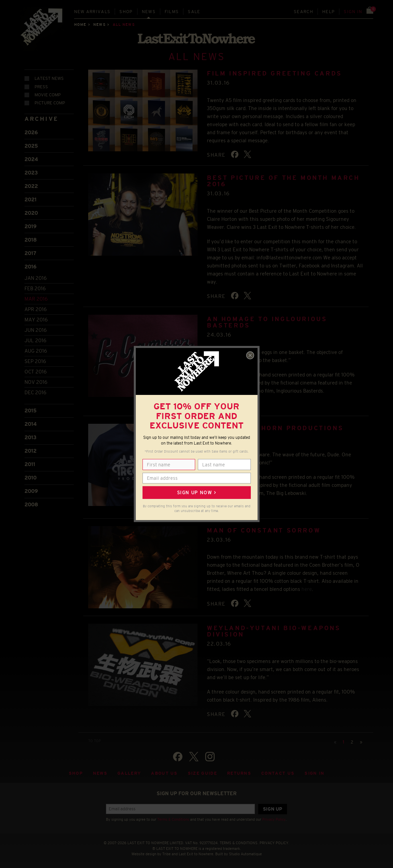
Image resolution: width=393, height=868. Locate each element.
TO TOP (95, 741)
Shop (126, 12)
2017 (30, 253)
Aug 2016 (36, 351)
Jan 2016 (36, 278)
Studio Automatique (245, 854)
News (149, 12)
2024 (31, 159)
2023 (31, 173)
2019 (31, 226)
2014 (31, 424)
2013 (31, 437)
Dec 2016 (35, 392)
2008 (31, 504)
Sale (194, 12)
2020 (31, 213)
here (307, 589)
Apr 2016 (36, 309)
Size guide (202, 773)
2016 (31, 267)
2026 (31, 132)
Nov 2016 (36, 382)
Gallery (129, 773)
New (92, 12)
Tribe (166, 854)
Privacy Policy (274, 819)
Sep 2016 (35, 361)
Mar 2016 (36, 299)
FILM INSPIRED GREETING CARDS (274, 73)
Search (303, 12)
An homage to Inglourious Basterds (267, 322)
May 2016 (36, 320)
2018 (31, 240)
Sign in (353, 12)
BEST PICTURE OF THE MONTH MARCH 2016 (283, 181)
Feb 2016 (35, 288)
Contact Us (278, 773)
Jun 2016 (36, 330)
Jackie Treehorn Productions (275, 428)
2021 (31, 199)
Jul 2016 (35, 340)
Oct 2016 (36, 372)
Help (328, 12)
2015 (31, 411)
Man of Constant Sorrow (264, 530)
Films (172, 12)
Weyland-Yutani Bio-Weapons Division (274, 631)
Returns (239, 773)
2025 (31, 146)
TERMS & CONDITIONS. (239, 843)
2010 (31, 478)
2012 (31, 451)
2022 (31, 186)
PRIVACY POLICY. (274, 843)
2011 (30, 464)
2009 (31, 491)
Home (80, 24)
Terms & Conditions (173, 819)
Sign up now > (196, 493)
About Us (164, 773)
